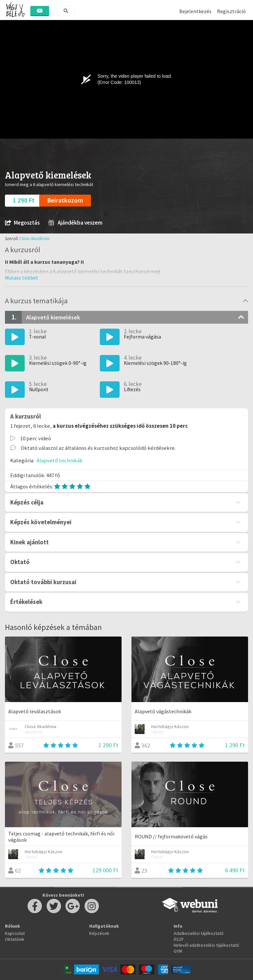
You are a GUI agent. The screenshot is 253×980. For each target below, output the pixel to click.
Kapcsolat (15, 933)
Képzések (99, 933)
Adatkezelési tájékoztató (199, 933)
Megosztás (22, 223)
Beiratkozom (65, 200)
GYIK (178, 951)
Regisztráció (231, 11)
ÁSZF (179, 939)
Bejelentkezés (195, 11)
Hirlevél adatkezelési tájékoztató (206, 945)
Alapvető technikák (60, 460)
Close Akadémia (35, 238)
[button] (22, 278)
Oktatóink (15, 939)
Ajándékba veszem (75, 223)
